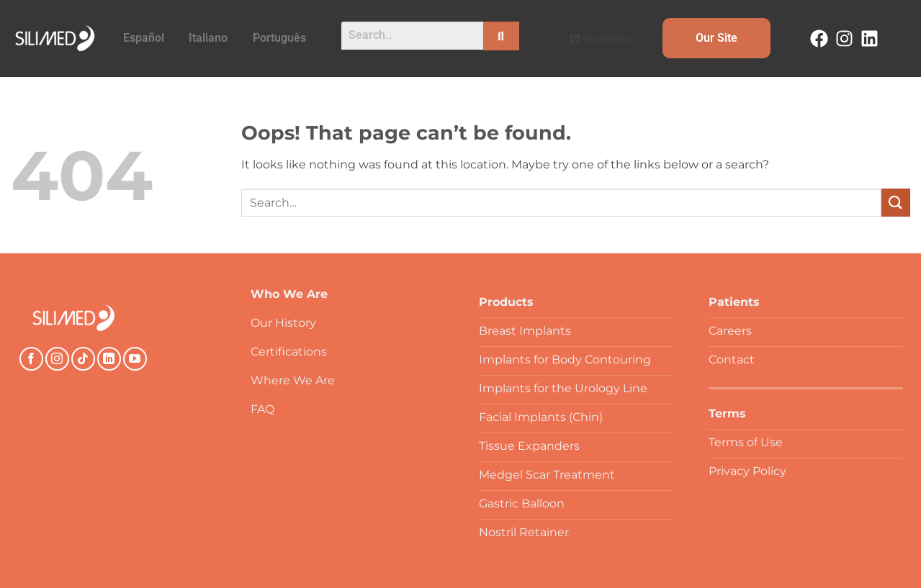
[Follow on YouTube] (135, 359)
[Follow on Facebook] (31, 359)
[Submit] (896, 203)
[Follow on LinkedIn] (109, 359)
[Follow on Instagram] (57, 359)
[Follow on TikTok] (83, 359)
